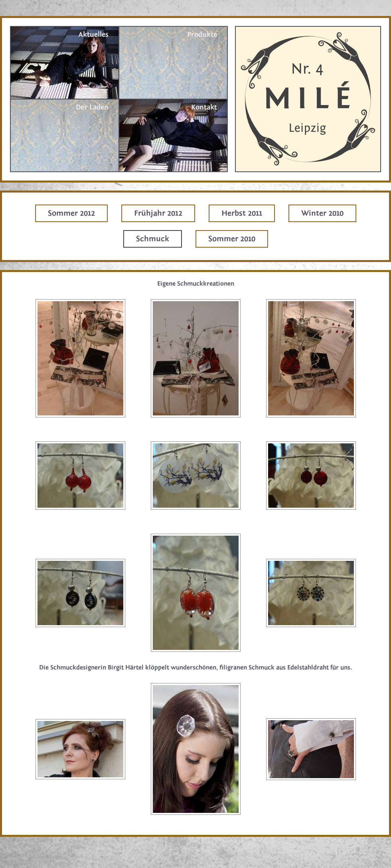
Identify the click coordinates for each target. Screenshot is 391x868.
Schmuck (153, 239)
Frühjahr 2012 (158, 213)
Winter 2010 (322, 213)
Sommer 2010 (232, 239)
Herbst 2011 (242, 213)
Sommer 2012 (71, 213)
